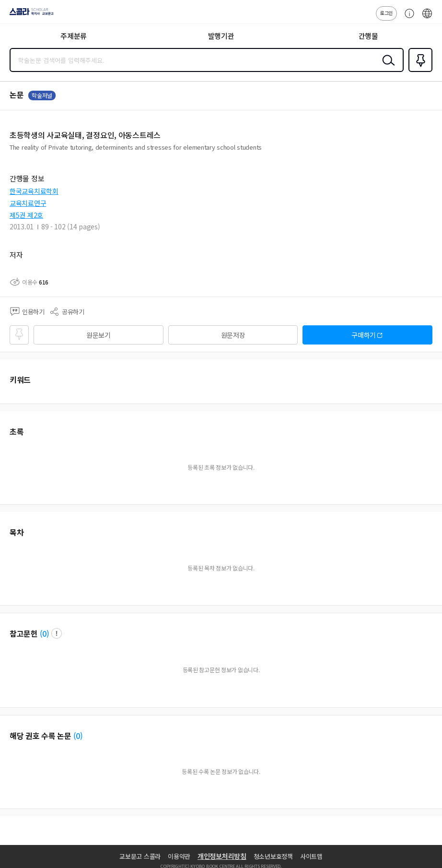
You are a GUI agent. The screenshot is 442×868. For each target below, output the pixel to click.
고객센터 (407, 18)
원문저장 (233, 335)
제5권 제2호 (26, 215)
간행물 (368, 36)
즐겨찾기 (419, 71)
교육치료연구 (28, 203)
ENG (427, 18)
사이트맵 (311, 856)
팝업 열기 (57, 633)
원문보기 (99, 335)
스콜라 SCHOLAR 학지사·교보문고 (29, 15)
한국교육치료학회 (34, 191)
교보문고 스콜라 (140, 856)
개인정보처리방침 (222, 856)
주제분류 (74, 36)
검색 (386, 68)
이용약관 (179, 856)
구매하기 (364, 335)
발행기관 (221, 36)
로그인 (386, 13)
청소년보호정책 (273, 856)
